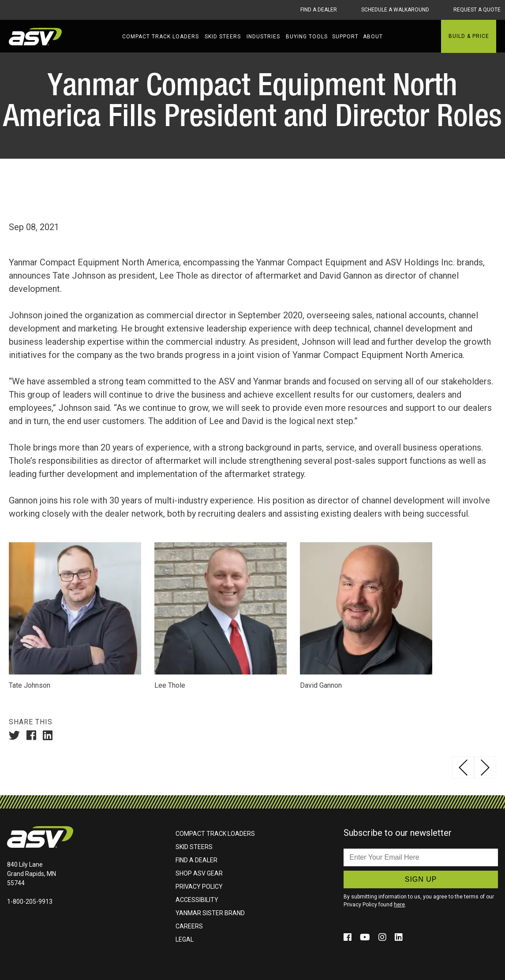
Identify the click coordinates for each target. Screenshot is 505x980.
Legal (185, 939)
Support (345, 37)
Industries (263, 37)
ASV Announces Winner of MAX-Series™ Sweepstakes (485, 767)
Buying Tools (307, 37)
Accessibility (197, 899)
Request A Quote (477, 10)
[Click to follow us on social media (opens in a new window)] (349, 937)
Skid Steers (223, 37)
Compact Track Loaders (161, 37)
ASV (35, 37)
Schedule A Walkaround (395, 10)
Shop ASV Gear (199, 873)
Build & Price (469, 36)
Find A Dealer (319, 10)
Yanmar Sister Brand (210, 913)
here (399, 904)
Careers (189, 926)
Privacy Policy (199, 886)
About (373, 37)
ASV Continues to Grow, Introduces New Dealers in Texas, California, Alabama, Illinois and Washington (463, 767)
